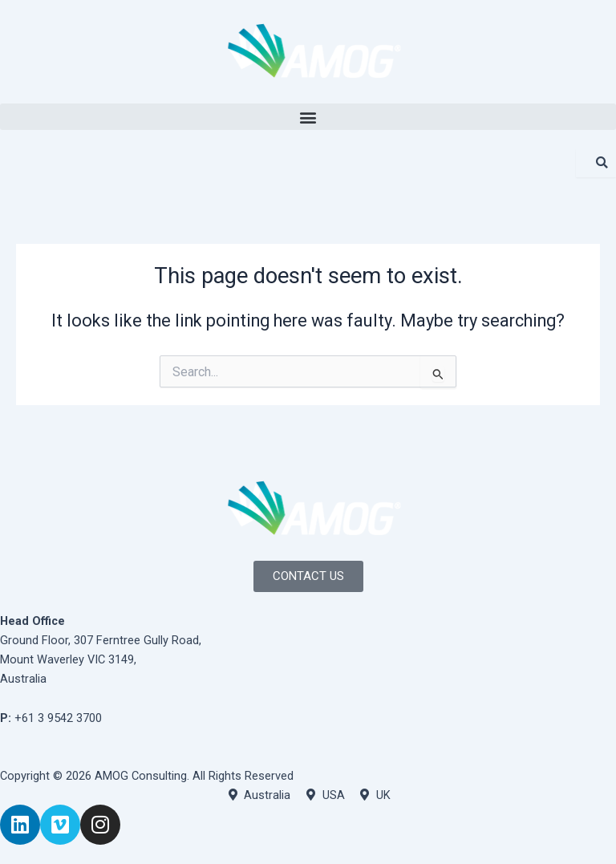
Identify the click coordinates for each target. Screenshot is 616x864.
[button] (308, 117)
